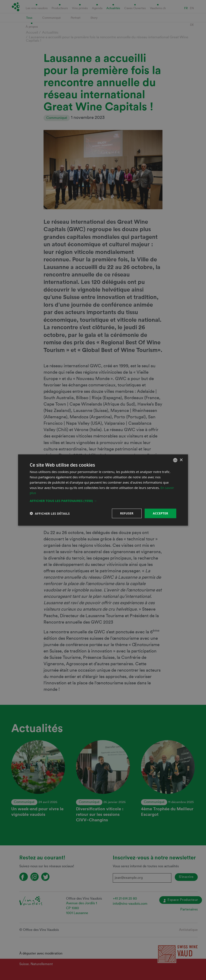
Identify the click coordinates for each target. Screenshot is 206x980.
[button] (103, 501)
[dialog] (103, 490)
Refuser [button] (127, 513)
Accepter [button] (160, 513)
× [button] (181, 460)
